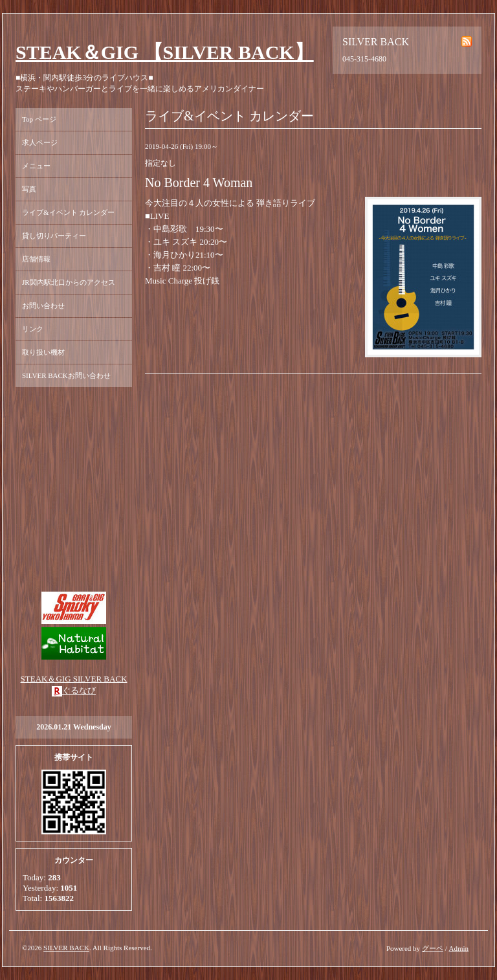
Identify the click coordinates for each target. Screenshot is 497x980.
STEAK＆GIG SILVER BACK (74, 679)
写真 (29, 189)
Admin (458, 948)
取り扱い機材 (43, 352)
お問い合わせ (43, 306)
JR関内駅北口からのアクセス (69, 282)
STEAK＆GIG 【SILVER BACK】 (165, 52)
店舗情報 (36, 259)
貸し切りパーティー (54, 236)
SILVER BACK (66, 948)
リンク (33, 329)
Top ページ (39, 119)
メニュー (36, 166)
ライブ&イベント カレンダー (68, 212)
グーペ (433, 948)
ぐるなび (79, 690)
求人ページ (40, 142)
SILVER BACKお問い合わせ (66, 375)
